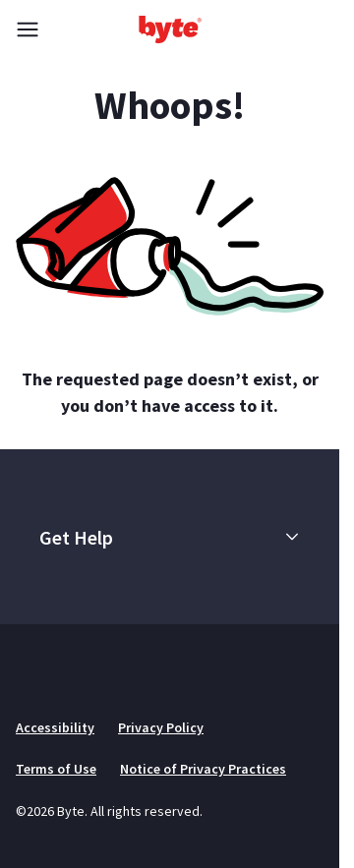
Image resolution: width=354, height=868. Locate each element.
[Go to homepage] (170, 29)
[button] (292, 537)
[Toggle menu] (28, 29)
